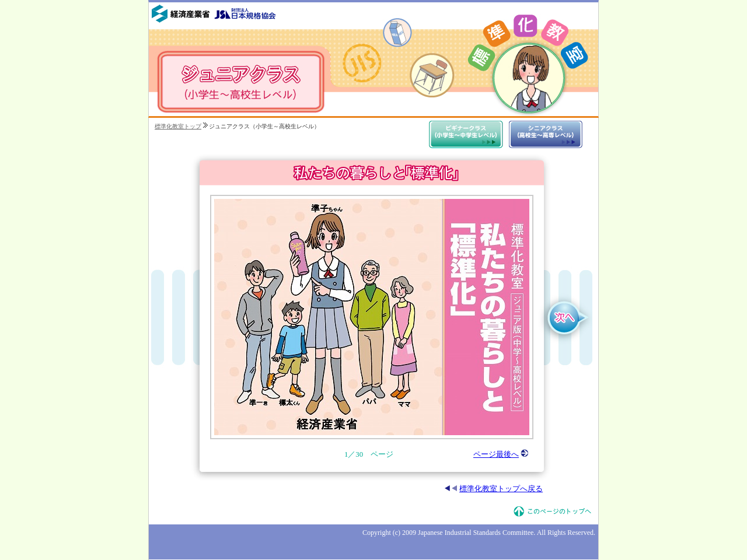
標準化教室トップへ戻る (494, 489)
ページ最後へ (501, 454)
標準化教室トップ (178, 126)
